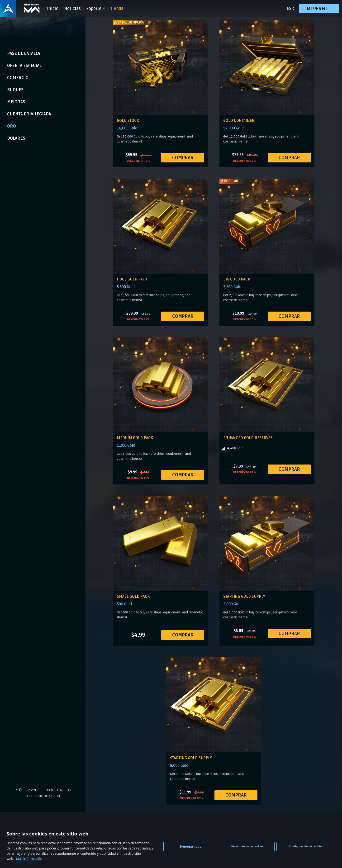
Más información (29, 859)
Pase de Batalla (24, 53)
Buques (15, 90)
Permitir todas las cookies (247, 846)
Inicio (54, 9)
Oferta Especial (24, 66)
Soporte (96, 9)
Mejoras (16, 102)
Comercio (18, 78)
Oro (12, 126)
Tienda (118, 9)
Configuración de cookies (306, 846)
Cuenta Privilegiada (29, 114)
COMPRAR (183, 158)
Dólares (16, 138)
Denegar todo (191, 846)
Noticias (73, 9)
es (289, 9)
